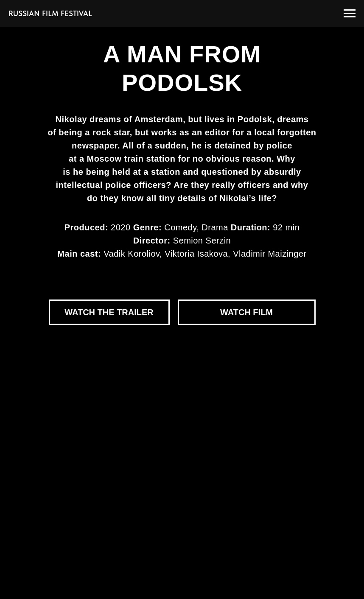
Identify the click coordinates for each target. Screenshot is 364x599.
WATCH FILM (246, 312)
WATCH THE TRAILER (109, 312)
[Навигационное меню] (350, 14)
